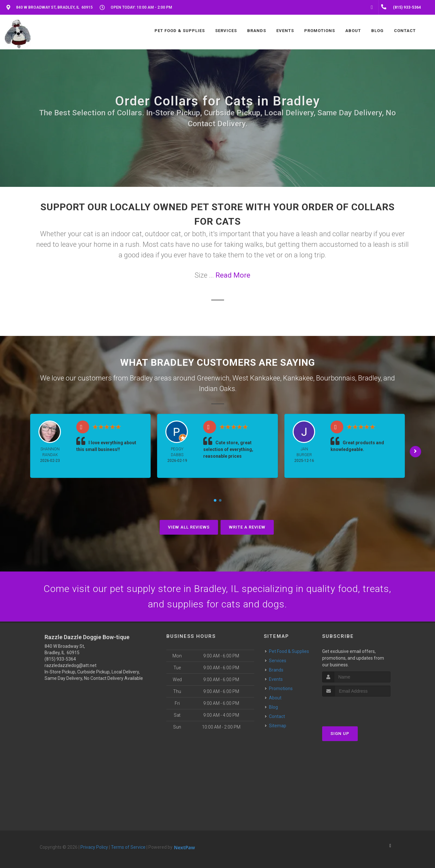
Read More (233, 275)
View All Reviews (189, 527)
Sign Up (340, 734)
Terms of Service (128, 847)
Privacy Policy (94, 847)
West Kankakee (256, 378)
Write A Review (247, 527)
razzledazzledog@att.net (71, 665)
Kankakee (298, 378)
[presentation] (356, 709)
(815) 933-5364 (60, 659)
